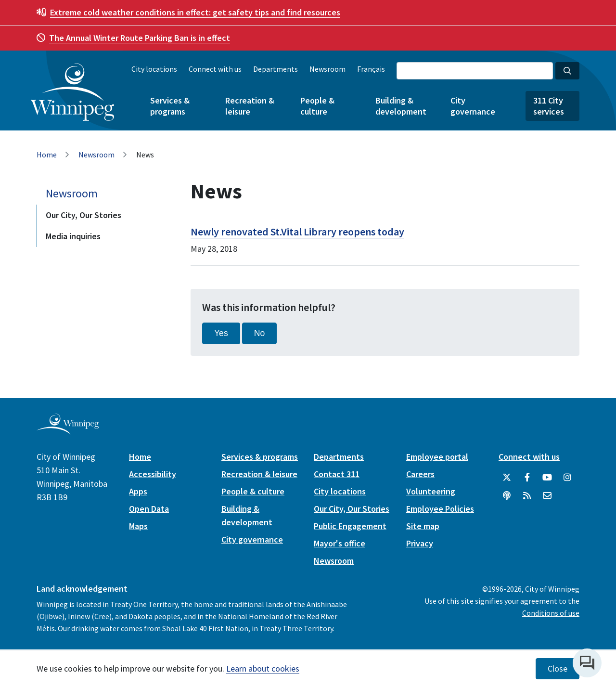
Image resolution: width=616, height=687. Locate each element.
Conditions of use (551, 613)
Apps (138, 491)
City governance (473, 106)
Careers (420, 474)
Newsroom (327, 69)
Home (47, 155)
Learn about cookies (263, 668)
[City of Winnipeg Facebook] (527, 478)
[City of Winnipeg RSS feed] (527, 496)
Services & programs (170, 106)
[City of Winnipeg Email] (547, 496)
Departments (276, 69)
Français (371, 69)
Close (558, 669)
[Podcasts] (507, 496)
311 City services (549, 106)
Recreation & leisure (250, 106)
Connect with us (215, 69)
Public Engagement (350, 526)
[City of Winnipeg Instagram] (567, 478)
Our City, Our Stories (83, 215)
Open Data (149, 509)
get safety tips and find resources (195, 12)
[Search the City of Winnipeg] (475, 71)
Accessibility (153, 474)
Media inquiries (73, 236)
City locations (154, 69)
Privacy (420, 543)
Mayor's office (340, 543)
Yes (221, 333)
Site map (423, 526)
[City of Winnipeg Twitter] (507, 478)
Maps (138, 526)
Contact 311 (337, 474)
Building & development (401, 106)
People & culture (317, 106)
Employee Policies (440, 509)
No (260, 333)
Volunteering (431, 491)
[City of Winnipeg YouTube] (547, 478)
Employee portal (437, 457)
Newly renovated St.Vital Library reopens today (297, 232)
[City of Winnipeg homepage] (68, 431)
